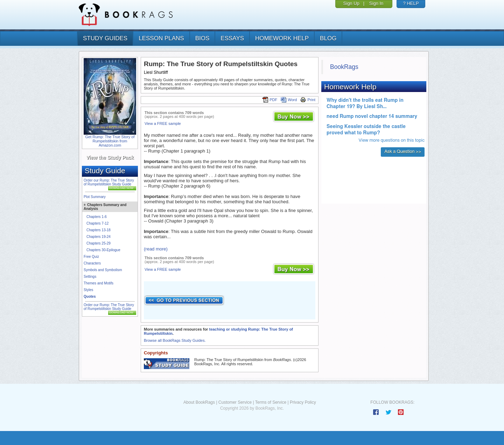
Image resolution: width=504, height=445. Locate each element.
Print (308, 100)
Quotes (90, 296)
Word (289, 100)
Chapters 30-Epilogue (103, 250)
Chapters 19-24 (99, 237)
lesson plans (161, 38)
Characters (92, 263)
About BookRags (199, 402)
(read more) (156, 249)
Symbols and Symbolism (103, 270)
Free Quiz (91, 257)
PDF (270, 100)
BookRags (344, 67)
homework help (282, 38)
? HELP (411, 3)
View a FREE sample (163, 123)
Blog (328, 38)
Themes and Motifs (99, 283)
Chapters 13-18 (99, 230)
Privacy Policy (303, 402)
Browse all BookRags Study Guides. (175, 340)
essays (232, 38)
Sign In (376, 3)
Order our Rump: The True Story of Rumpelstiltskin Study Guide (109, 182)
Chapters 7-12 (97, 223)
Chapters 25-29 (99, 243)
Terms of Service (271, 402)
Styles (88, 290)
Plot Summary (95, 197)
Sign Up (351, 3)
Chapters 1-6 (97, 217)
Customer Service (235, 402)
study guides (105, 38)
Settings (90, 277)
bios (202, 38)
